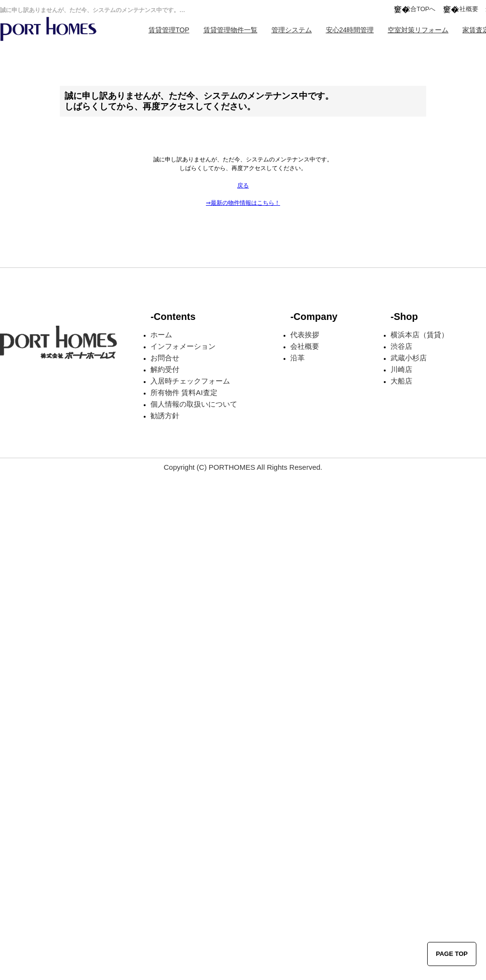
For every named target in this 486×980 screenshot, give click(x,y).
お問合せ (165, 358)
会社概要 (466, 9)
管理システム (292, 30)
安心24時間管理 (350, 30)
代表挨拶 (305, 335)
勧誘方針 (165, 416)
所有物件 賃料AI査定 (184, 392)
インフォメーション (183, 346)
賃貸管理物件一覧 (230, 30)
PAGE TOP (452, 954)
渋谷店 (401, 346)
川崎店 (401, 369)
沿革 (297, 358)
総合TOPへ (420, 9)
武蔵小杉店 (409, 358)
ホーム (161, 335)
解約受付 (165, 369)
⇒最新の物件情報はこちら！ (243, 203)
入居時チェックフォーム (190, 381)
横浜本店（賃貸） (419, 335)
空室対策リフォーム (418, 30)
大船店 (401, 381)
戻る (243, 185)
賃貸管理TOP (169, 30)
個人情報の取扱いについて (194, 404)
